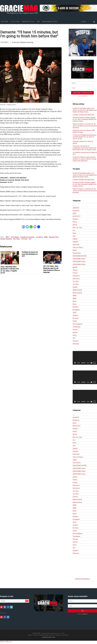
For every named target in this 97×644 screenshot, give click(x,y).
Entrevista (76, 245)
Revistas (76, 318)
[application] (85, 358)
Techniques (76, 327)
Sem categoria (77, 324)
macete (75, 287)
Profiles (75, 315)
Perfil (74, 313)
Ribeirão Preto (54, 237)
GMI (39, 22)
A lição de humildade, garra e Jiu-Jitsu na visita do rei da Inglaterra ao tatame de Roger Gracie (85, 110)
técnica (75, 332)
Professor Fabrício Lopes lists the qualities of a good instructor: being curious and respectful (84, 159)
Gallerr (75, 250)
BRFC (8, 237)
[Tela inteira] (95, 363)
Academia (76, 211)
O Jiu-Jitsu (15, 22)
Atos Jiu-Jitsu (77, 228)
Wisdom (75, 341)
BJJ (74, 230)
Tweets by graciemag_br (82, 579)
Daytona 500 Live (6, 642)
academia (76, 208)
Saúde (75, 321)
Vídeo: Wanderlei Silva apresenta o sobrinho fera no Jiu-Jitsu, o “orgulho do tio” (10, 270)
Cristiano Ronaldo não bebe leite (83, 115)
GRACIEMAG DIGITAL (50, 22)
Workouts (76, 344)
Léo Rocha (39, 237)
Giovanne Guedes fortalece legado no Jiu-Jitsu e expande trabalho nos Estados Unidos (84, 119)
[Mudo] (92, 363)
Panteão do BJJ (28, 22)
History (75, 270)
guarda (75, 267)
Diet (74, 236)
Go (27, 601)
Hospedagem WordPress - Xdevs (49, 637)
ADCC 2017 (76, 216)
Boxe (74, 233)
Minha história (77, 290)
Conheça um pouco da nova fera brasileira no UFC (30, 254)
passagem (76, 310)
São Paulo (17, 239)
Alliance (75, 219)
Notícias (75, 307)
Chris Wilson (15, 237)
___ (74, 205)
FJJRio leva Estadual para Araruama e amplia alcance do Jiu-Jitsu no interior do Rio (84, 137)
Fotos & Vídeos (78, 247)
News (75, 301)
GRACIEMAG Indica (79, 259)
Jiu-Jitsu (76, 281)
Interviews (76, 276)
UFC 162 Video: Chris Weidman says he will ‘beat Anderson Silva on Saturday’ (51, 269)
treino (75, 335)
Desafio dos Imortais (27, 237)
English (75, 239)
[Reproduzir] (75, 363)
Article (75, 222)
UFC (30, 239)
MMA (46, 237)
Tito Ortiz (24, 239)
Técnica (75, 330)
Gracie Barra (77, 253)
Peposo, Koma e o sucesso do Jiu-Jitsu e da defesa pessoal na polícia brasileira (85, 126)
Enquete (75, 242)
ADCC (75, 213)
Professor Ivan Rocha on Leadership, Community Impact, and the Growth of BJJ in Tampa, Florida (84, 148)
